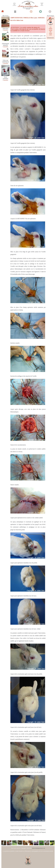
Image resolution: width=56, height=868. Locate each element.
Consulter (5, 30)
